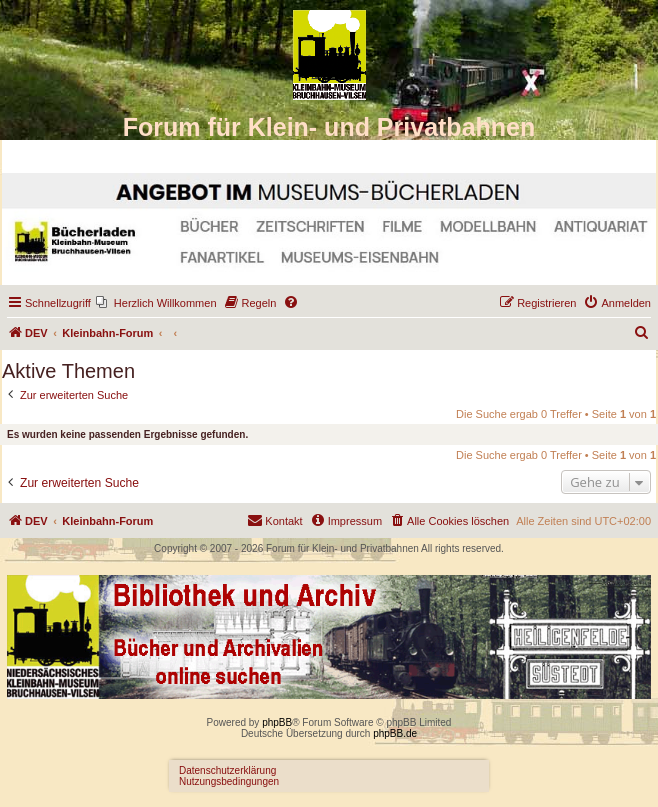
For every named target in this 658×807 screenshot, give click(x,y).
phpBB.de (395, 733)
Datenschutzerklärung (227, 770)
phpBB (277, 722)
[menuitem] (156, 303)
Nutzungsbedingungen (229, 781)
